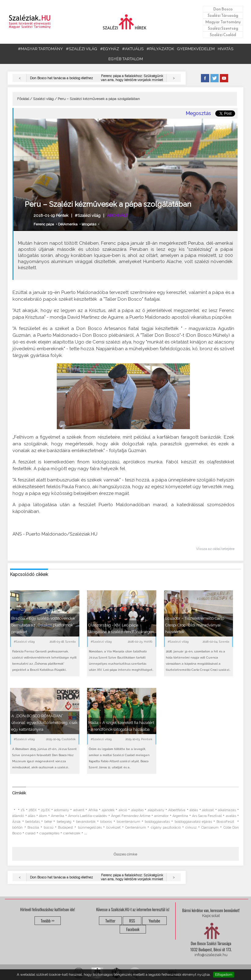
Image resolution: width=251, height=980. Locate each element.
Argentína (180, 816)
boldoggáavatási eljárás (193, 822)
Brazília (33, 828)
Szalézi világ (43, 99)
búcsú (49, 828)
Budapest (65, 828)
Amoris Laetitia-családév (88, 816)
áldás (194, 810)
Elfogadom (224, 974)
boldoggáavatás (157, 822)
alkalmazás (227, 810)
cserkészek (72, 833)
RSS (132, 921)
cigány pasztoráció (166, 828)
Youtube (155, 921)
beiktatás (33, 822)
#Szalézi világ (88, 215)
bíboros (106, 822)
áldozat (208, 810)
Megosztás (198, 113)
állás (32, 816)
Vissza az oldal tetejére (215, 549)
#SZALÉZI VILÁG (82, 49)
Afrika (93, 810)
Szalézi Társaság (223, 15)
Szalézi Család (223, 35)
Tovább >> (48, 921)
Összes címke (125, 854)
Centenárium (136, 828)
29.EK (45, 810)
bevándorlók (86, 822)
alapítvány (156, 810)
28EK (33, 810)
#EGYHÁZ (110, 49)
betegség (64, 822)
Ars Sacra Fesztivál (207, 816)
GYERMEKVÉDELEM (196, 49)
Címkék (19, 793)
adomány (62, 810)
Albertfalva (177, 810)
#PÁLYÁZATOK (160, 49)
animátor (161, 816)
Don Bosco (223, 9)
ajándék (108, 810)
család (30, 833)
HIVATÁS (226, 49)
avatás (231, 816)
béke (48, 822)
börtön (17, 828)
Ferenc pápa (44, 224)
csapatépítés (49, 833)
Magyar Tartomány (223, 22)
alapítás (137, 810)
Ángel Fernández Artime (131, 816)
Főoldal (23, 99)
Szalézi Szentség (223, 28)
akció (123, 810)
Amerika (58, 816)
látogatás (89, 224)
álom (43, 816)
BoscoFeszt (226, 822)
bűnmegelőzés (90, 828)
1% (23, 810)
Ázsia (16, 822)
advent (79, 810)
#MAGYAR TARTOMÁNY (40, 49)
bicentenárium (128, 822)
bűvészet (113, 828)
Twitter (110, 921)
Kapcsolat (211, 916)
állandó (18, 816)
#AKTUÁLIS (133, 49)
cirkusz (191, 828)
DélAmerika (68, 224)
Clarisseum (210, 828)
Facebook (133, 929)
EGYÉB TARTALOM (126, 59)
